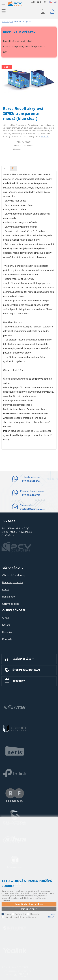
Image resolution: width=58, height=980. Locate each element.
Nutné (8, 914)
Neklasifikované (29, 917)
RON (45, 2)
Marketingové (11, 917)
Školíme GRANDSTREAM (26, 670)
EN (55, 2)
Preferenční (20, 914)
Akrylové (27, 21)
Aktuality (19, 681)
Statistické (35, 914)
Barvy (18, 21)
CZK (39, 2)
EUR (33, 2)
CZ (51, 2)
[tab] (5, 168)
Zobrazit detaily (51, 916)
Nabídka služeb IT (23, 659)
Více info (45, 136)
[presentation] (5, 168)
